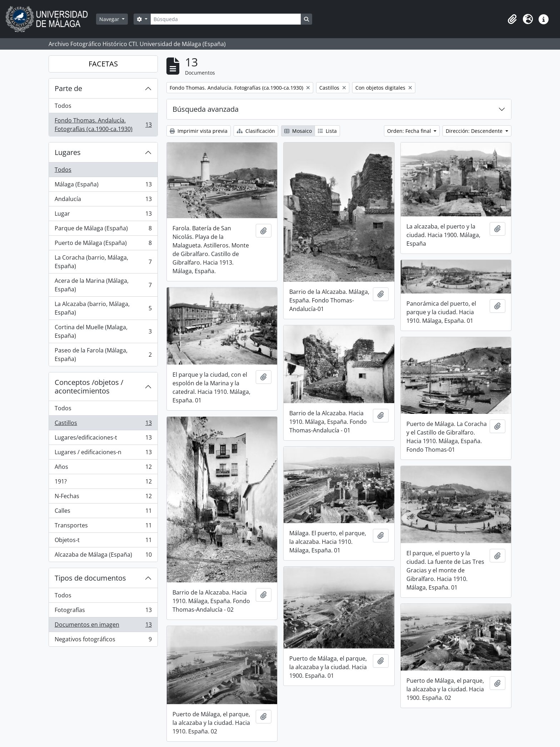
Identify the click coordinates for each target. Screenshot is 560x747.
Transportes (103, 527)
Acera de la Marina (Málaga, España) (103, 285)
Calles (103, 512)
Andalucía (103, 200)
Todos (63, 106)
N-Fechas (103, 498)
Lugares (68, 152)
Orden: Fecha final (410, 131)
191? (103, 483)
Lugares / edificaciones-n (103, 454)
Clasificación (256, 131)
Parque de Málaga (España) (103, 230)
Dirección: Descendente (475, 131)
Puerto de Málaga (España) (103, 244)
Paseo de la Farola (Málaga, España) (103, 355)
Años (103, 468)
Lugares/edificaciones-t (103, 439)
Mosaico (298, 131)
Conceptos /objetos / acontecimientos (89, 387)
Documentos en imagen (103, 626)
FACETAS (103, 64)
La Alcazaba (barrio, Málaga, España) (103, 308)
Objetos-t (103, 542)
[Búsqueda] (226, 19)
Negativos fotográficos (103, 641)
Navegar (110, 19)
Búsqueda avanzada (206, 109)
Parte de (68, 88)
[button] (512, 19)
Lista (327, 131)
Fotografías (103, 611)
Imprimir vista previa (199, 131)
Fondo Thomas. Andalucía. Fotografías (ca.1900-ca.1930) (103, 125)
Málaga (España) (103, 186)
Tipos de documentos (90, 578)
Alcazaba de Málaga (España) (103, 556)
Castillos (103, 424)
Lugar (103, 215)
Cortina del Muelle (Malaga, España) (103, 331)
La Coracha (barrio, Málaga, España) (103, 262)
